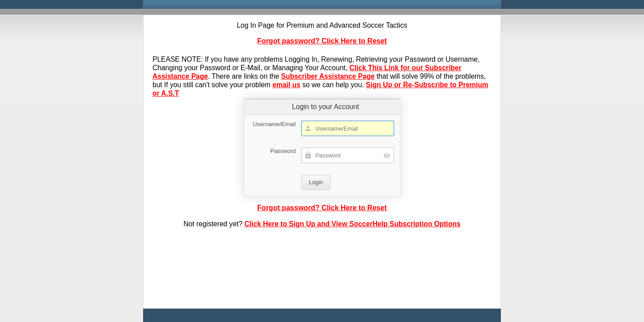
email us (286, 85)
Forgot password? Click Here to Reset (322, 41)
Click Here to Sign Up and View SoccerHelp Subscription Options (352, 224)
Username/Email (274, 124)
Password (283, 151)
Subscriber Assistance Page (328, 76)
